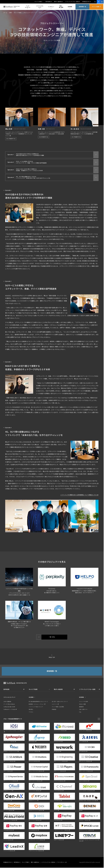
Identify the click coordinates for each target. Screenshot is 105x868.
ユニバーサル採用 (83, 702)
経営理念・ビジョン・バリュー (36, 704)
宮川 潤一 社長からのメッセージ (60, 702)
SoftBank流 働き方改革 (9, 707)
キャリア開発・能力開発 (58, 707)
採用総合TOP (86, 2)
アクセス (31, 712)
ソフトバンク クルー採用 (72, 2)
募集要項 (81, 707)
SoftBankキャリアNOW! (9, 709)
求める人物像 (82, 704)
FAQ (80, 712)
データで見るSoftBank (9, 704)
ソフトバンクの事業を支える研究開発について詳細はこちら (79, 496)
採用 (11, 13)
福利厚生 (31, 709)
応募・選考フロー (83, 709)
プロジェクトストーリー (30, 13)
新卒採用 (48, 2)
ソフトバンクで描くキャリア (36, 707)
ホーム (5, 13)
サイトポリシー (61, 862)
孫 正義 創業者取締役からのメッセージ (38, 702)
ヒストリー (55, 704)
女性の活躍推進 (7, 702)
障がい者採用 (58, 2)
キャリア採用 (38, 2)
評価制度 (54, 709)
